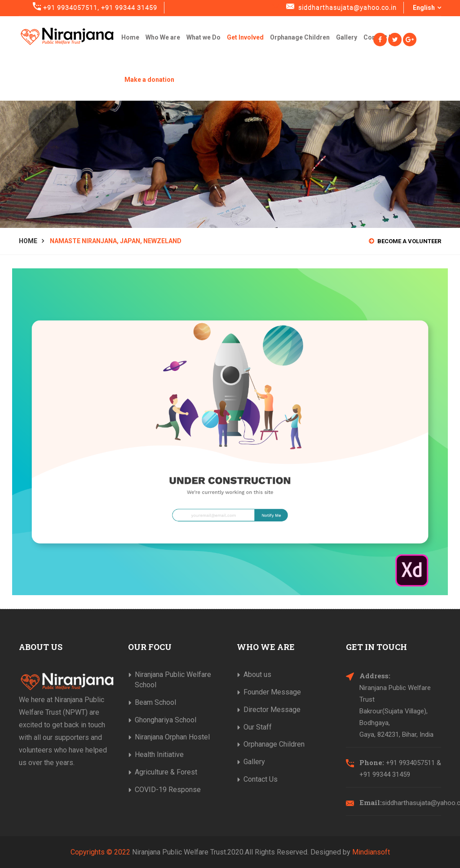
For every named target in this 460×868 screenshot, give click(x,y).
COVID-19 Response (168, 790)
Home (130, 37)
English (427, 8)
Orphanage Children (300, 37)
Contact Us (261, 779)
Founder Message (272, 692)
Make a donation (149, 80)
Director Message (272, 710)
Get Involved (245, 37)
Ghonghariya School (166, 720)
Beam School (155, 702)
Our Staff (258, 727)
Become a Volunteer (405, 241)
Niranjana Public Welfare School (173, 680)
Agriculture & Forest (166, 772)
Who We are (163, 37)
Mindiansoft (371, 852)
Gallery (347, 37)
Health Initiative (159, 754)
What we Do (203, 37)
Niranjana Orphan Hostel (172, 737)
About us (257, 674)
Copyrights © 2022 (100, 852)
